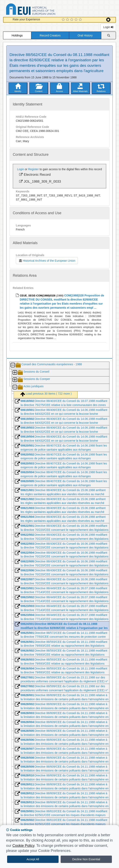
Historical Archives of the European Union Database (42, 10)
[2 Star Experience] (68, 20)
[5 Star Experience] (81, 20)
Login (108, 27)
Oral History (85, 35)
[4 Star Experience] (77, 20)
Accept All (33, 859)
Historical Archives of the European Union (47, 261)
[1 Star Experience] (64, 20)
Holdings (17, 35)
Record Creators (50, 35)
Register (33, 169)
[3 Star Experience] (72, 20)
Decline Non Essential (86, 859)
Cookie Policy (23, 846)
